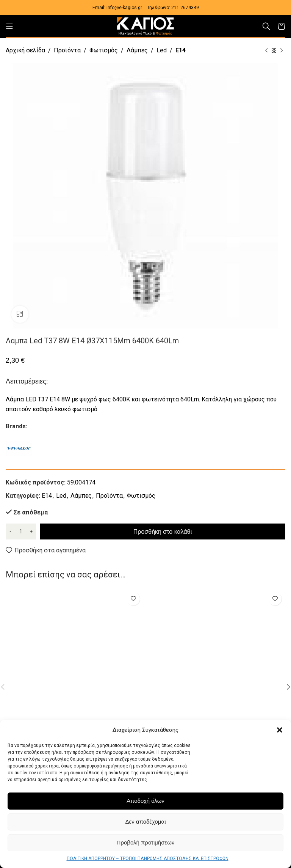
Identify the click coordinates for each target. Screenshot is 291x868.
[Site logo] (145, 26)
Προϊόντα (67, 50)
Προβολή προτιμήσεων (146, 842)
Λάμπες (137, 50)
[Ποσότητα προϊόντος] (21, 531)
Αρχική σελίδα (25, 50)
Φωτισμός (104, 50)
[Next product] (282, 51)
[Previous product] (266, 51)
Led (162, 50)
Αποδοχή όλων (145, 801)
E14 (181, 50)
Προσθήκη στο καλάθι (163, 532)
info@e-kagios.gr (124, 8)
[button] (280, 730)
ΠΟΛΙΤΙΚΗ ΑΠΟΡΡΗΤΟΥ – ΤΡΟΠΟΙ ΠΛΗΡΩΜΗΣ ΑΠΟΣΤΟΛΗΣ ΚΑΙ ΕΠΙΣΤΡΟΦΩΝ (148, 859)
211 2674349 (185, 8)
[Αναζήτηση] (266, 26)
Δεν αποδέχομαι (145, 822)
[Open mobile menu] (9, 26)
